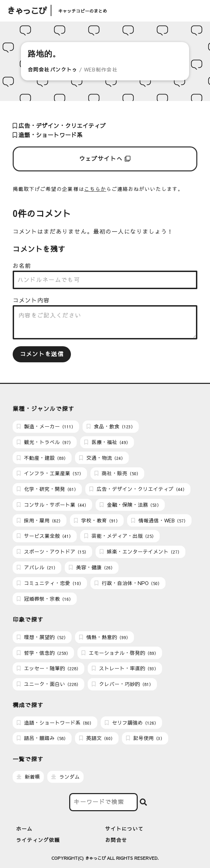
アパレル (37, 567)
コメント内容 (31, 300)
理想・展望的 (42, 637)
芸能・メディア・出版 (120, 536)
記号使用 (145, 738)
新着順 (28, 777)
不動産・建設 (42, 458)
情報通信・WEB (159, 520)
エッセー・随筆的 (49, 668)
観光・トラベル (45, 442)
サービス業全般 (45, 536)
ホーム (24, 829)
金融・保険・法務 (130, 505)
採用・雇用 (40, 520)
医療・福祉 (107, 442)
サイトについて (124, 829)
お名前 (22, 266)
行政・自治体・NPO (128, 583)
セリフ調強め (132, 723)
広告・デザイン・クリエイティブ (59, 126)
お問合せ (116, 840)
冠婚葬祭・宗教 (45, 599)
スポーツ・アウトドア (53, 552)
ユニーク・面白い (49, 684)
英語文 (97, 738)
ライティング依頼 (38, 840)
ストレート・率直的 (125, 668)
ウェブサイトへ (105, 159)
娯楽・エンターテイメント (141, 552)
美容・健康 (92, 567)
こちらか (95, 189)
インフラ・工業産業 (50, 473)
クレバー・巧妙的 (122, 684)
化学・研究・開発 (47, 489)
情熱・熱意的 (105, 637)
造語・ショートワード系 (48, 135)
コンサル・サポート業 (53, 505)
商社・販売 (118, 473)
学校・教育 (97, 520)
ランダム (66, 777)
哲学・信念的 (44, 653)
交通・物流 (102, 458)
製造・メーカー (46, 426)
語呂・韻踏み (42, 738)
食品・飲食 (111, 426)
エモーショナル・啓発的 (120, 653)
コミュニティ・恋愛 (50, 583)
